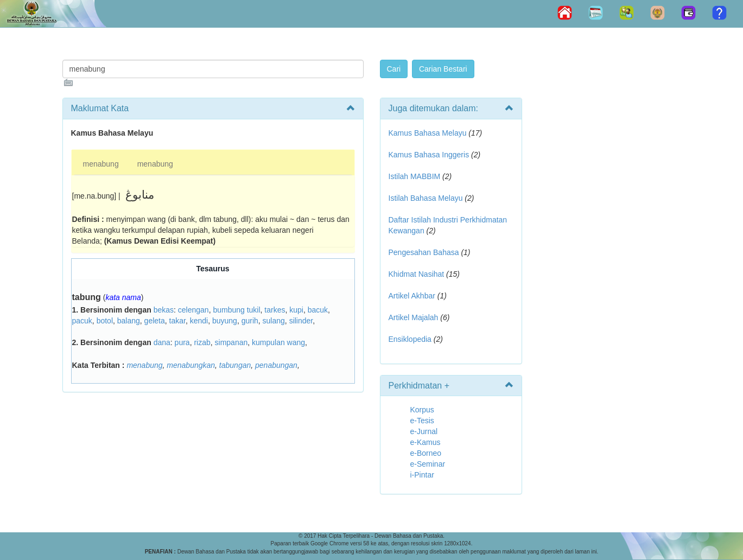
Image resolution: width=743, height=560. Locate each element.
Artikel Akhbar (412, 296)
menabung (101, 164)
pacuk (82, 321)
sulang (274, 321)
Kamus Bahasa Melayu (429, 133)
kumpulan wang (278, 342)
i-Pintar (422, 475)
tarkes (275, 310)
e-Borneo (426, 453)
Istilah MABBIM (415, 176)
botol (105, 321)
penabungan (276, 365)
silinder (301, 321)
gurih (250, 321)
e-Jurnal (424, 431)
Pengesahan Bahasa (424, 252)
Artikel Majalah (414, 317)
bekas (164, 310)
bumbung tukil (236, 310)
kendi (199, 321)
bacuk (318, 310)
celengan (193, 310)
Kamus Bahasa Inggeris (429, 155)
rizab (202, 342)
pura (182, 342)
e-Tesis (422, 421)
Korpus (422, 410)
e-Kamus (426, 442)
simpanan (231, 342)
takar (177, 321)
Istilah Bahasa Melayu (426, 198)
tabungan (235, 365)
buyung (225, 321)
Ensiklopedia (410, 339)
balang (129, 321)
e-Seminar (428, 464)
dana (162, 342)
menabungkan (191, 365)
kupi (296, 310)
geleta (155, 321)
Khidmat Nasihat (417, 274)
